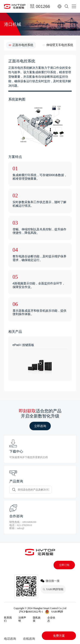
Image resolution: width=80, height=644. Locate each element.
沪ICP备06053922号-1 (31, 612)
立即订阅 (64, 565)
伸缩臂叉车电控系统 (60, 45)
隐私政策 (37, 619)
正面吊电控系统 (23, 45)
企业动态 (51, 619)
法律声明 (22, 619)
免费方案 (59, 636)
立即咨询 (40, 426)
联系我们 (8, 619)
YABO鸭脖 (57, 612)
